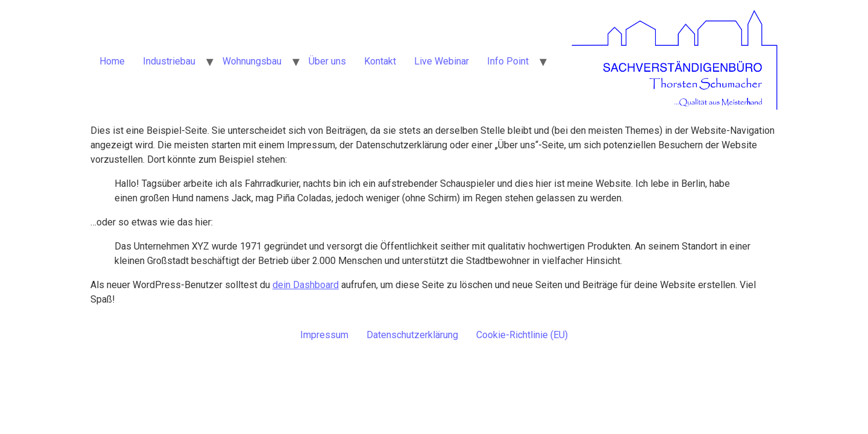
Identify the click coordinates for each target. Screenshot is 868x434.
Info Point (508, 61)
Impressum (324, 335)
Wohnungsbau (252, 61)
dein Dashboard (306, 285)
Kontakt (380, 61)
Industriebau (169, 61)
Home (112, 61)
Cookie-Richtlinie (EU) (522, 335)
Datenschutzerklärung (412, 335)
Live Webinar (442, 61)
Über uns (327, 61)
